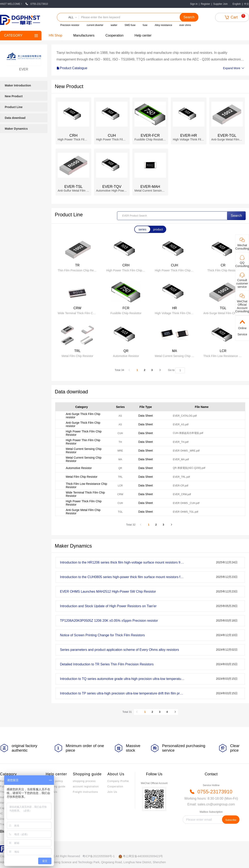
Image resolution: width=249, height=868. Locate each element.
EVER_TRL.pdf (181, 477)
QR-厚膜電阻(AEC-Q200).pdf (189, 468)
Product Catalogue (72, 68)
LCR (120, 486)
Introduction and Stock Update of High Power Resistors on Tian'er (108, 606)
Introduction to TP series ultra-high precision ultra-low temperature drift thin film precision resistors (122, 693)
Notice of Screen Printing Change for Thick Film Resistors (102, 635)
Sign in (194, 4)
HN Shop (56, 35)
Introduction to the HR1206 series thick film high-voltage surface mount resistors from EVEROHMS (122, 562)
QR (120, 468)
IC (1, 814)
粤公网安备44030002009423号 (143, 856)
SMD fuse (130, 25)
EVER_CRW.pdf (182, 494)
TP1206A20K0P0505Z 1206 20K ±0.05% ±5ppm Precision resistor (109, 621)
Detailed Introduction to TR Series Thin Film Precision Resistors (107, 664)
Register (206, 4)
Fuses (4, 787)
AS (120, 416)
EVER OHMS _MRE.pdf (186, 451)
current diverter (95, 25)
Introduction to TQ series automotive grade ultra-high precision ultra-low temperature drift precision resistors (122, 679)
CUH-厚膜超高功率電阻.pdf (188, 433)
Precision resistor (70, 25)
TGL (120, 512)
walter (114, 25)
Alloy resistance (164, 25)
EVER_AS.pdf (181, 425)
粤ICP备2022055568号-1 (99, 856)
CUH (120, 433)
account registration (86, 787)
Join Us (112, 792)
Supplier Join (220, 4)
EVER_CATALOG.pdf (185, 416)
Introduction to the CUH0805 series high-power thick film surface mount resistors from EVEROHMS (122, 577)
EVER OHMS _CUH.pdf (186, 503)
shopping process (84, 781)
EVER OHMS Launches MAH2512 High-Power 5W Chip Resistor (108, 592)
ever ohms (185, 25)
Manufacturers (84, 35)
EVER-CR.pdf (181, 486)
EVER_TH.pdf (181, 442)
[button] (68, 17)
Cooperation (114, 35)
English (237, 4)
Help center (143, 35)
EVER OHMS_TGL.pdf (186, 512)
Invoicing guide (56, 787)
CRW (120, 494)
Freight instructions (85, 792)
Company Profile (118, 781)
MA (120, 459)
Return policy (54, 781)
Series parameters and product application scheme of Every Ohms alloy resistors (120, 650)
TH (120, 442)
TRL (120, 477)
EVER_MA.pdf (181, 459)
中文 (247, 4)
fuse (145, 25)
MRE (120, 451)
